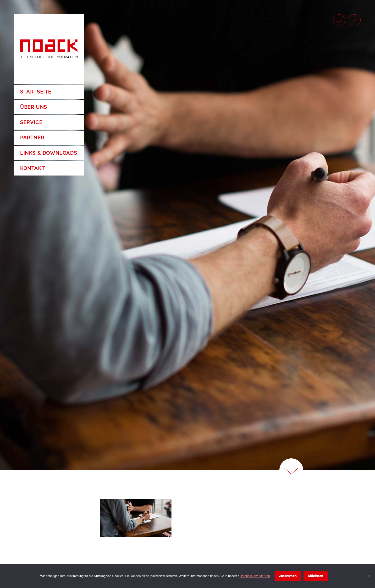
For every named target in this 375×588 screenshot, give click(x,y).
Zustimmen (288, 576)
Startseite (36, 92)
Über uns (34, 107)
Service (31, 122)
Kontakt (32, 168)
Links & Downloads (49, 153)
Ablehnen (316, 576)
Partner (32, 138)
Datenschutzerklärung (255, 576)
